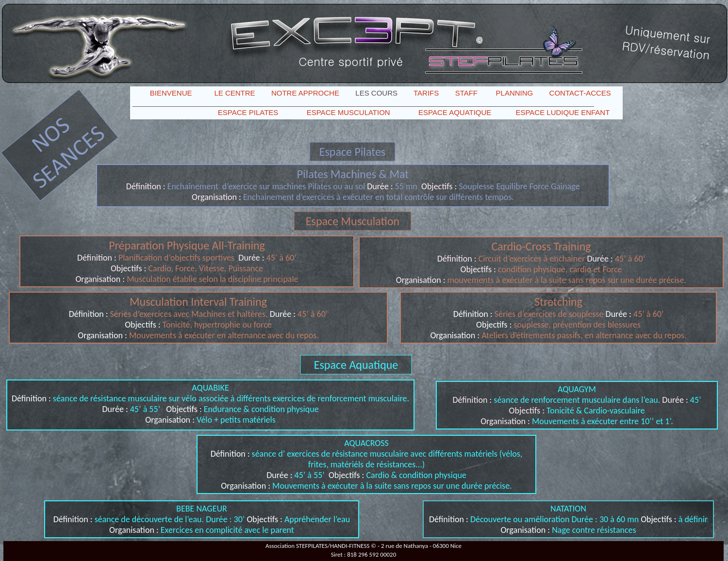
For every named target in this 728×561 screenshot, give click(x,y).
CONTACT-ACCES (580, 93)
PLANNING (515, 93)
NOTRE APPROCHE (305, 93)
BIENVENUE (171, 93)
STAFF (466, 93)
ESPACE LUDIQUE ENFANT (563, 112)
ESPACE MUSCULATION (348, 112)
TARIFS (426, 93)
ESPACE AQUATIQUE (455, 112)
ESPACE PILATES (248, 112)
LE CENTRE (234, 93)
